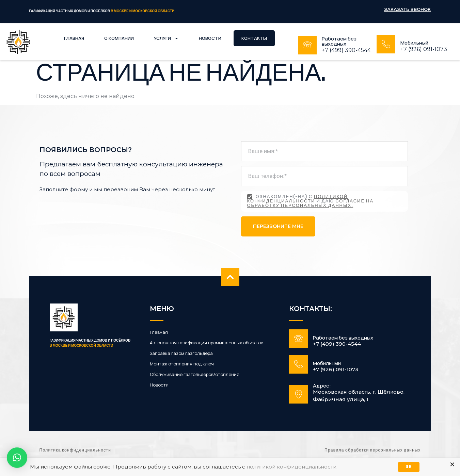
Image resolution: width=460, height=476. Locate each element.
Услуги (166, 38)
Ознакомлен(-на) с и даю (311, 201)
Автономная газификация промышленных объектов (207, 343)
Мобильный (414, 43)
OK (409, 467)
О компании (119, 38)
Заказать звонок (407, 9)
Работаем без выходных (339, 41)
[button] (17, 458)
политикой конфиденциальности (298, 199)
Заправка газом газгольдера (181, 353)
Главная (74, 38)
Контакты (254, 38)
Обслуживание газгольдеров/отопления (195, 374)
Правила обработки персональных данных (372, 451)
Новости (210, 38)
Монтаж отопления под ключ (182, 364)
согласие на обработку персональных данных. (311, 204)
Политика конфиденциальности (75, 451)
